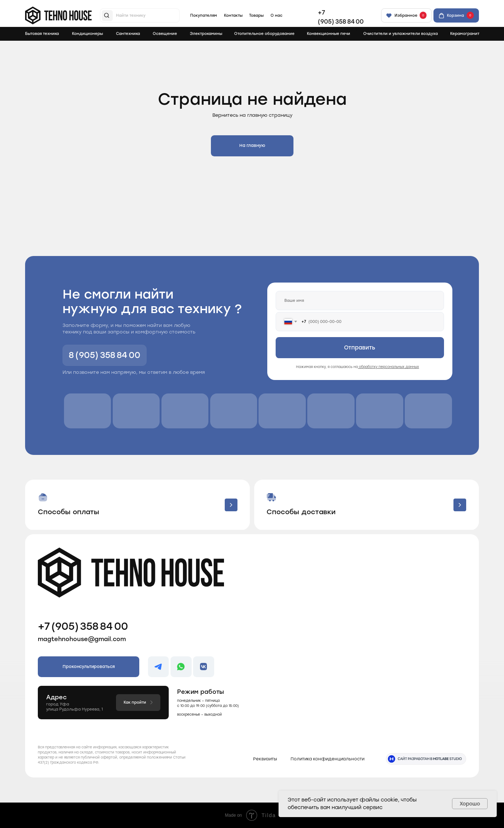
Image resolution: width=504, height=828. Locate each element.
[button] (137, 505)
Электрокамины (206, 34)
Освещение (165, 34)
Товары (256, 15)
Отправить (360, 348)
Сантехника (128, 34)
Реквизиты (265, 759)
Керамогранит (465, 34)
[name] (360, 301)
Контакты (233, 15)
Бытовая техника (42, 34)
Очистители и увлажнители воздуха (401, 34)
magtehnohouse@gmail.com (82, 639)
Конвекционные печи (329, 34)
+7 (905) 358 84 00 (83, 626)
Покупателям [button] (204, 15)
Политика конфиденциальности (327, 759)
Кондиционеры (87, 34)
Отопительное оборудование (264, 34)
